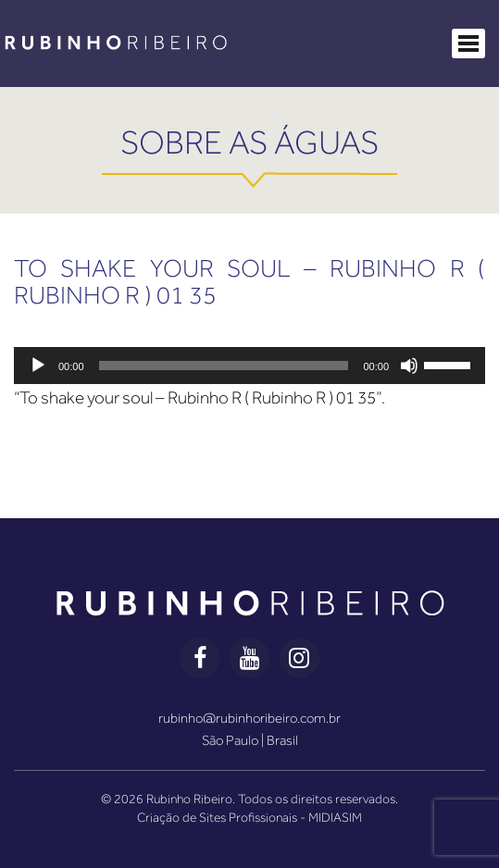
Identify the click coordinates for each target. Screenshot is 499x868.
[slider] (224, 366)
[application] (249, 366)
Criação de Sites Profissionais (217, 817)
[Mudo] (409, 366)
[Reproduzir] (38, 366)
